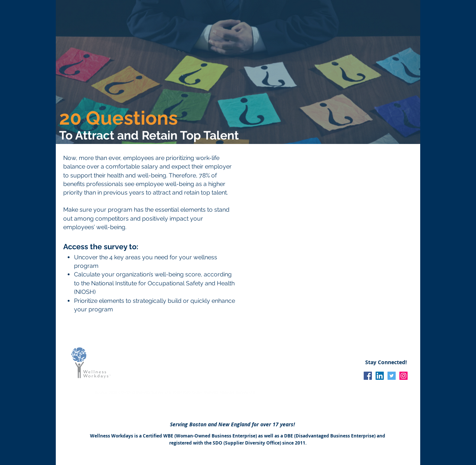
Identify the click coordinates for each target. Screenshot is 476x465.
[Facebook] (368, 376)
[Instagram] (403, 376)
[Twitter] (392, 376)
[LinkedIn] (380, 376)
